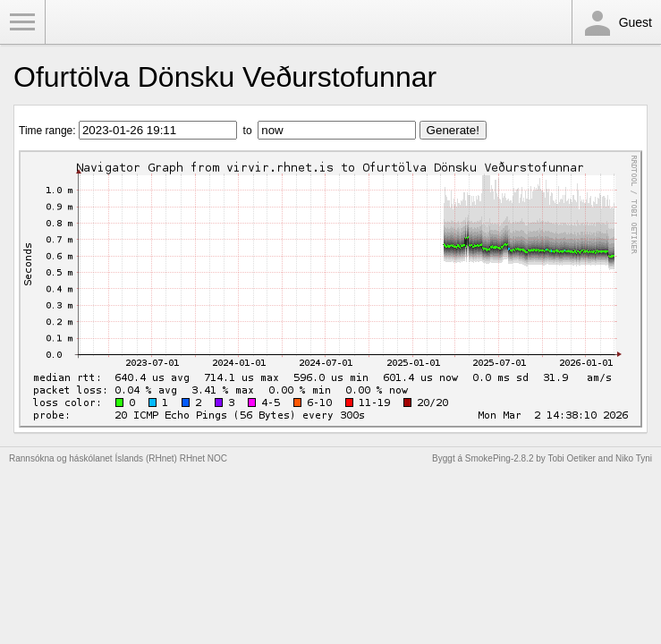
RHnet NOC (203, 458)
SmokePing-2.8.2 (500, 458)
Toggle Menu (22, 22)
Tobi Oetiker (571, 458)
